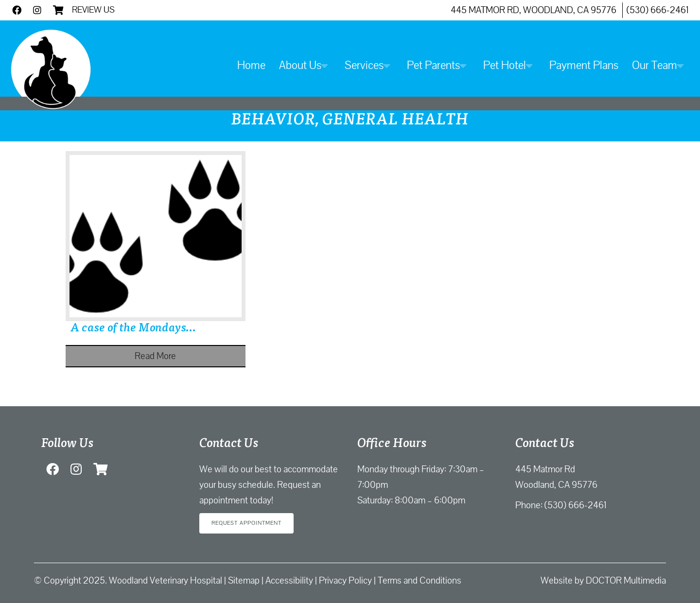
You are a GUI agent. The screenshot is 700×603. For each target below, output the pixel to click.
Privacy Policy (345, 581)
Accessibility (289, 581)
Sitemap (244, 581)
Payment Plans (584, 65)
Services (364, 65)
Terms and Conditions (420, 581)
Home (251, 65)
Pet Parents (433, 65)
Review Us (93, 10)
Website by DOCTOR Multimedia (603, 581)
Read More (155, 356)
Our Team (655, 65)
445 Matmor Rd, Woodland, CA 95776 (534, 10)
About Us (300, 65)
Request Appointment (246, 523)
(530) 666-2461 (658, 10)
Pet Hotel (505, 65)
